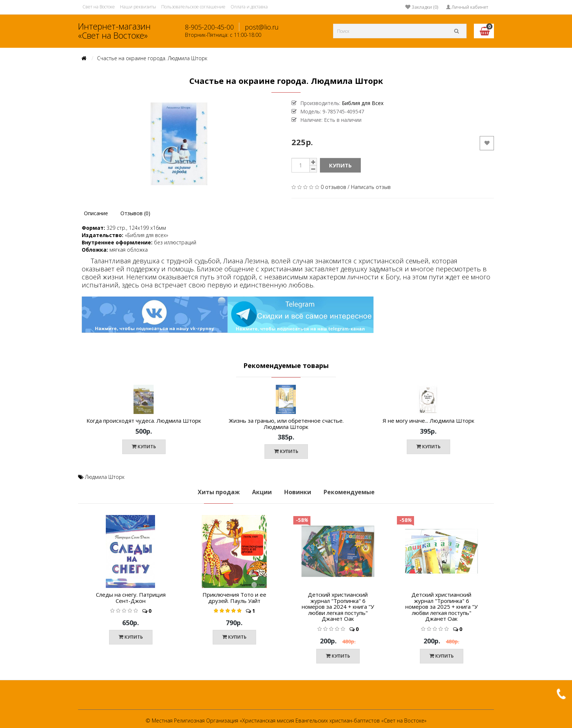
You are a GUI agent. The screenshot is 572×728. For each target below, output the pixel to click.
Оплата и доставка (249, 7)
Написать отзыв (371, 187)
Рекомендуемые (349, 492)
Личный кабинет (467, 7)
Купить (340, 165)
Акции (262, 492)
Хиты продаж (219, 492)
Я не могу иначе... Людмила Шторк (428, 421)
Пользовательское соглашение (193, 7)
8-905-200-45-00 (209, 27)
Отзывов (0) (135, 213)
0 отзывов (333, 187)
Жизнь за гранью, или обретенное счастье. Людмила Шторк (286, 424)
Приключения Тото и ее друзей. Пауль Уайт (234, 598)
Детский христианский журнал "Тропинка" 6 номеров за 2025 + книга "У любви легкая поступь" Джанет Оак (441, 607)
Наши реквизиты (138, 7)
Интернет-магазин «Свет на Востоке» (114, 31)
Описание (96, 213)
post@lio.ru (262, 27)
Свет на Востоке (99, 7)
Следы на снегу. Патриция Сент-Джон (131, 598)
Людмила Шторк (105, 477)
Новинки (298, 492)
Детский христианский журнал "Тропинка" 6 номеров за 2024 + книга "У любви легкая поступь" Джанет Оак (338, 607)
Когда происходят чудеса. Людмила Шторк (144, 421)
